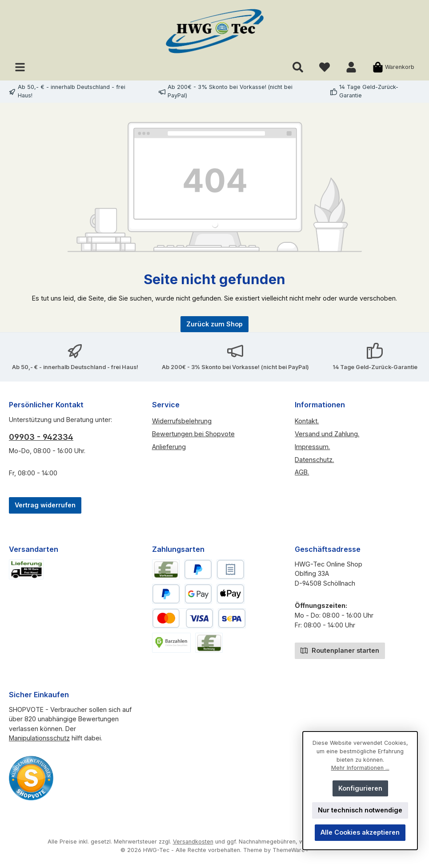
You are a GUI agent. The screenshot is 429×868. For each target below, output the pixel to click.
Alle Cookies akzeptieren (360, 832)
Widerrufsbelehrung (182, 421)
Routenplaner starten (340, 650)
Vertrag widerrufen (45, 505)
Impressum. (312, 447)
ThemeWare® (291, 850)
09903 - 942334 (41, 437)
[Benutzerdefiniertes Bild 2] (31, 778)
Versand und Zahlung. (327, 434)
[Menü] (20, 67)
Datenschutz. (314, 460)
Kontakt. (307, 421)
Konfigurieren (360, 788)
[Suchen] (298, 67)
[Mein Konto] (351, 67)
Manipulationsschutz (39, 738)
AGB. (302, 472)
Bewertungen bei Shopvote (193, 434)
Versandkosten (193, 842)
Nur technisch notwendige (360, 810)
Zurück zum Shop (214, 324)
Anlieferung (169, 447)
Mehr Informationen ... (360, 768)
